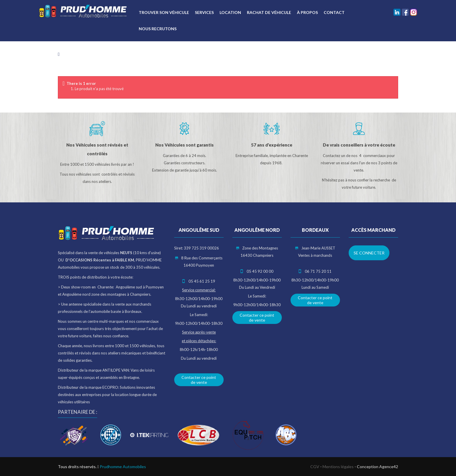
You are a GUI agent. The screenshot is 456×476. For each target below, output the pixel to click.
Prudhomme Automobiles (123, 467)
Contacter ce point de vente (199, 380)
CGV (315, 467)
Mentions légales (338, 467)
